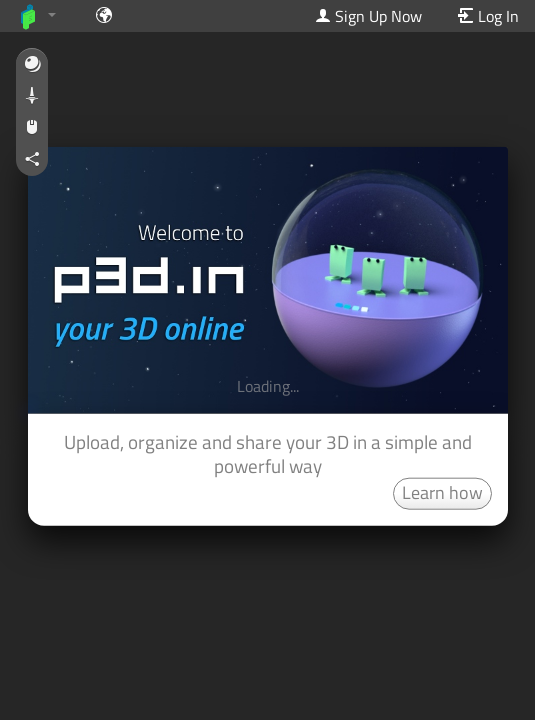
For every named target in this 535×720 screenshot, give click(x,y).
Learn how (442, 491)
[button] (32, 65)
